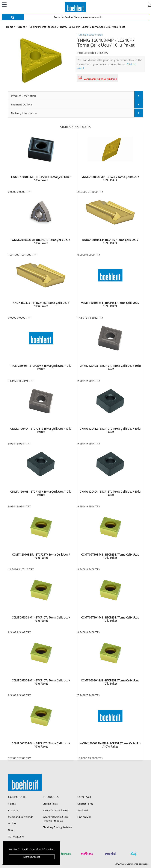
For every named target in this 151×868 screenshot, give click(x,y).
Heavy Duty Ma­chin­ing (55, 810)
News (11, 830)
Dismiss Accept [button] (32, 857)
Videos (12, 804)
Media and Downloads (21, 817)
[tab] (75, 96)
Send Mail (83, 810)
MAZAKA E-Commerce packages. (132, 864)
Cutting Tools (50, 804)
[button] (75, 96)
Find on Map (84, 817)
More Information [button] (45, 849)
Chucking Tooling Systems (57, 827)
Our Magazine (16, 837)
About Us (13, 810)
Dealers (12, 823)
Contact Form (85, 804)
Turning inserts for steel (90, 35)
